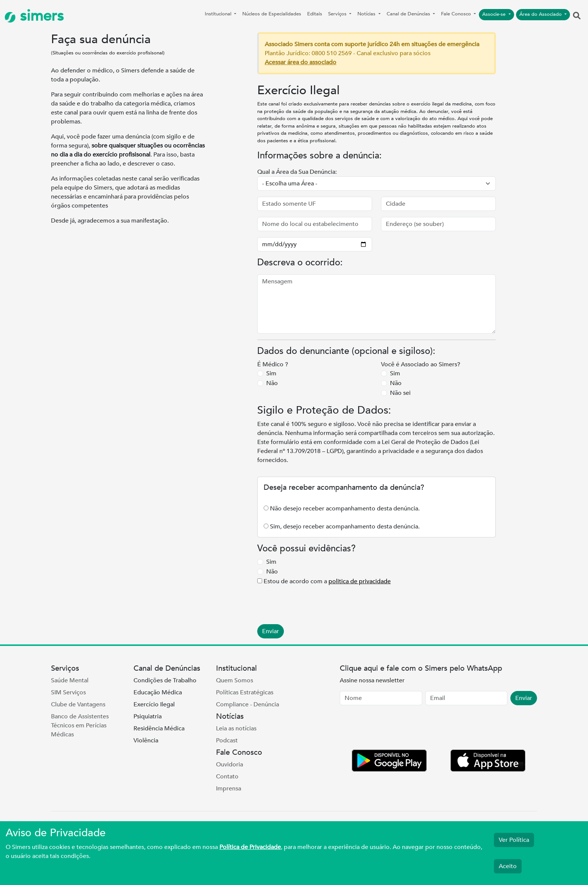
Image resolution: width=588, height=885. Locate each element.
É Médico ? (273, 364)
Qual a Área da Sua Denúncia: (297, 172)
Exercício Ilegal (154, 704)
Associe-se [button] (495, 14)
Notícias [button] (367, 14)
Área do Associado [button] (541, 14)
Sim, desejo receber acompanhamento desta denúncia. (345, 527)
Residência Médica (159, 728)
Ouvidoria (229, 765)
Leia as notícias (236, 728)
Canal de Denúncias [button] (409, 14)
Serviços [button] (338, 14)
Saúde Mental (70, 680)
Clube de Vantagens (78, 704)
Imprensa (229, 789)
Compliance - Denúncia (247, 704)
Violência (146, 741)
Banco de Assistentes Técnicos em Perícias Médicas (80, 725)
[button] (577, 16)
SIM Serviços (68, 692)
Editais (315, 14)
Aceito (508, 866)
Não (272, 383)
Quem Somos (235, 680)
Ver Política (514, 840)
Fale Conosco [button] (457, 14)
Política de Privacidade (250, 847)
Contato (227, 777)
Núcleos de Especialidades (272, 14)
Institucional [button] (219, 14)
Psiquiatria (148, 716)
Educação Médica (158, 692)
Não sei (400, 393)
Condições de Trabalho (165, 680)
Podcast (227, 741)
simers (34, 16)
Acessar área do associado (301, 62)
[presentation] (314, 601)
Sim (271, 373)
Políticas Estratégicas (245, 692)
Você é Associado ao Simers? (421, 364)
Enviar (271, 631)
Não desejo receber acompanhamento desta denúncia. (345, 509)
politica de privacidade (360, 581)
